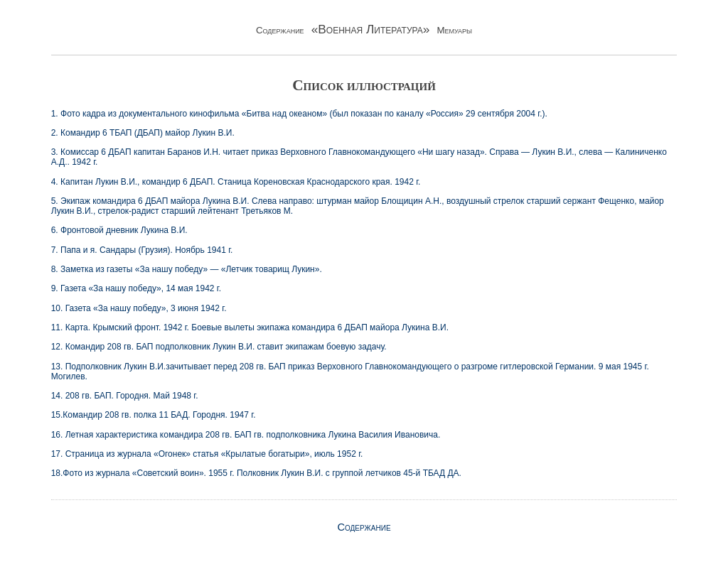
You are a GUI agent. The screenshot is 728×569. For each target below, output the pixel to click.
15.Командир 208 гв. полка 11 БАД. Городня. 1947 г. (154, 415)
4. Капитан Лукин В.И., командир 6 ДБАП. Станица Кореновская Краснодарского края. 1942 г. (236, 182)
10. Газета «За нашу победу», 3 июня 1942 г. (139, 308)
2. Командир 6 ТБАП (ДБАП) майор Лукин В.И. (143, 133)
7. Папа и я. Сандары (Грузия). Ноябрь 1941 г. (142, 250)
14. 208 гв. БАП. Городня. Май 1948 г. (125, 396)
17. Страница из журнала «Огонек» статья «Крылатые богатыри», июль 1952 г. (207, 454)
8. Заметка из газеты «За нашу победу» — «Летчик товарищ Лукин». (187, 269)
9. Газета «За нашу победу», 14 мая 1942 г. (136, 288)
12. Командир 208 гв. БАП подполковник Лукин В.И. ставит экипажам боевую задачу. (219, 347)
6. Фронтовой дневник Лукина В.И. (119, 230)
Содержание (364, 527)
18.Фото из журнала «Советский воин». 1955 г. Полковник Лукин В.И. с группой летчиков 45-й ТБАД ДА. (256, 473)
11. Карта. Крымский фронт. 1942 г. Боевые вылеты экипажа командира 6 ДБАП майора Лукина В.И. (250, 327)
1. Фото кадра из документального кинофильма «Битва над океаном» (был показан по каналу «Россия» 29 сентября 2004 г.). (299, 114)
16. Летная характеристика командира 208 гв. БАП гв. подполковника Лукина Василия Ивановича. (246, 435)
